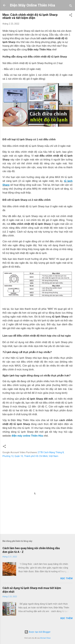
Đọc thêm (66, 578)
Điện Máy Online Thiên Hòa (32, 5)
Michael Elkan (45, 638)
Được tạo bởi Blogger (37, 632)
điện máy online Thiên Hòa (27, 436)
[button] (71, 16)
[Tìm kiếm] (71, 6)
